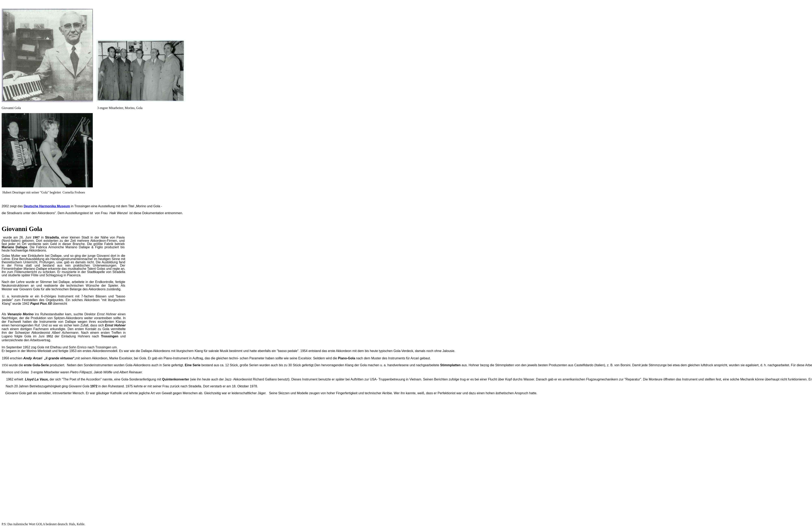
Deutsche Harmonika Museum (47, 206)
